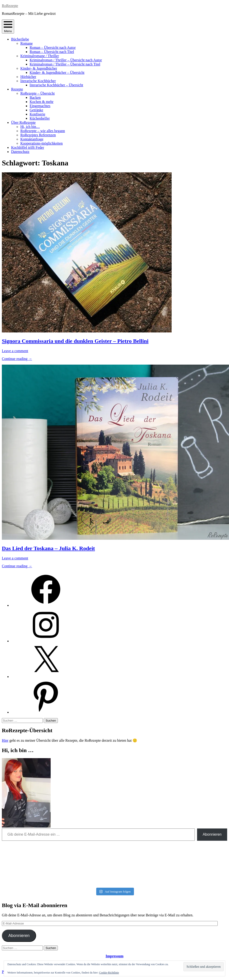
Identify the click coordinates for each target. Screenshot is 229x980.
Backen (35, 98)
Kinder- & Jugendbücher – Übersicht (57, 73)
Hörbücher (28, 77)
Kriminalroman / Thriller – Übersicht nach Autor (66, 60)
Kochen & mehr (42, 102)
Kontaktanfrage (32, 139)
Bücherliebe (20, 39)
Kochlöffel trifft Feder (28, 147)
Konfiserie (37, 114)
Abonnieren (212, 834)
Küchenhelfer (40, 118)
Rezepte (17, 89)
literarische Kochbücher (38, 81)
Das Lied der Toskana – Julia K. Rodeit (48, 548)
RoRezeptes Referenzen (38, 135)
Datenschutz (20, 152)
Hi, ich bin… (30, 127)
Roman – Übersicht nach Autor (53, 48)
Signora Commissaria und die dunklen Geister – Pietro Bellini (75, 341)
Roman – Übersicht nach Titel (52, 52)
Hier (5, 740)
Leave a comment (15, 351)
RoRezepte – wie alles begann (43, 131)
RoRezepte (10, 6)
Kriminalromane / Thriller (40, 56)
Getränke (36, 110)
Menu (8, 26)
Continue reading (17, 359)
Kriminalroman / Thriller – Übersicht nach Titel (65, 64)
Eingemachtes (40, 106)
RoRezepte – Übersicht (37, 93)
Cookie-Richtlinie (109, 973)
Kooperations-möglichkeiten (42, 143)
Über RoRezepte (23, 122)
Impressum (114, 956)
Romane (26, 43)
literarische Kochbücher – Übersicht (56, 85)
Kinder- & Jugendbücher (39, 68)
